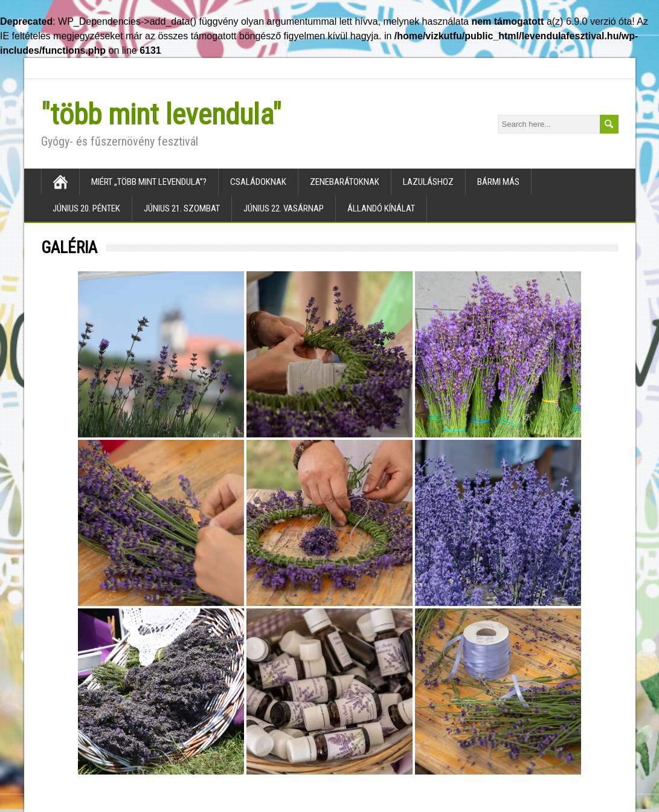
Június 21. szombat (182, 208)
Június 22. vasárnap (284, 208)
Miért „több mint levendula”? (149, 182)
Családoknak (258, 182)
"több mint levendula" (161, 114)
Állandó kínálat (381, 208)
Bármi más (498, 182)
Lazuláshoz (428, 182)
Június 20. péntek (86, 208)
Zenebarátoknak (345, 182)
